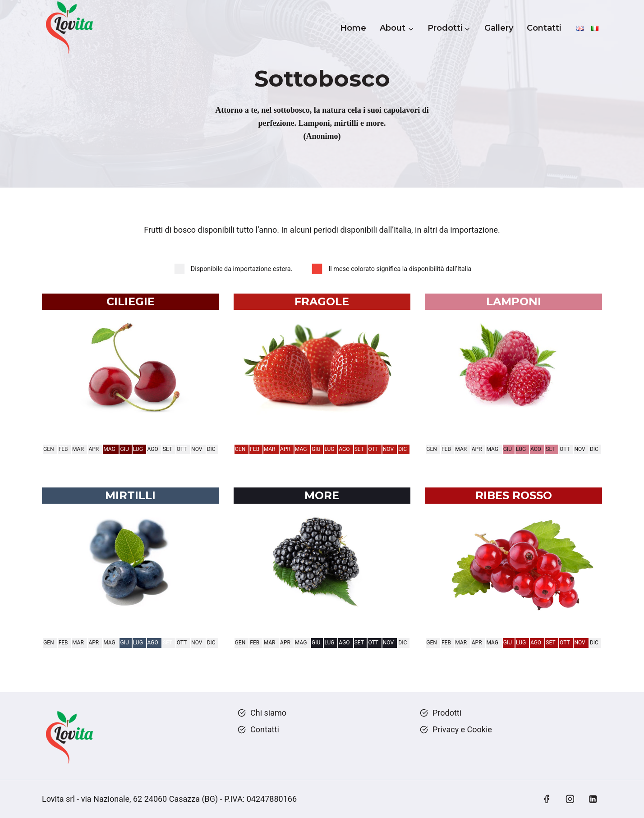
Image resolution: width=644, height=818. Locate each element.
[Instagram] (570, 799)
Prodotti (447, 713)
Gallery (499, 28)
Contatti (544, 28)
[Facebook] (547, 799)
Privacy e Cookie (462, 729)
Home (353, 28)
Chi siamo (268, 713)
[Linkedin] (593, 799)
